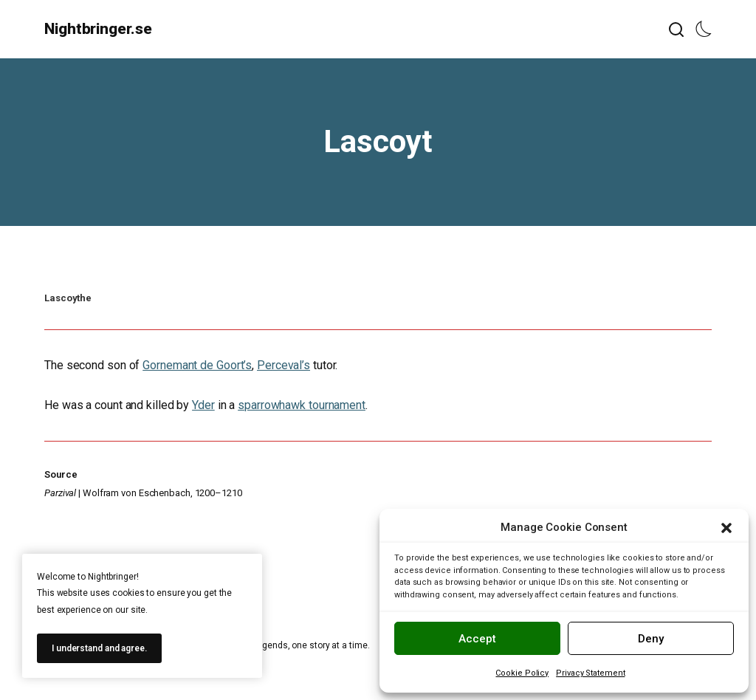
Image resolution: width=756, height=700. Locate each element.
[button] (726, 528)
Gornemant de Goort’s (197, 365)
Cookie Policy (522, 673)
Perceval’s (283, 365)
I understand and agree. (99, 648)
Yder (203, 405)
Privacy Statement (590, 673)
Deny (651, 639)
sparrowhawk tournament (302, 405)
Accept (477, 639)
